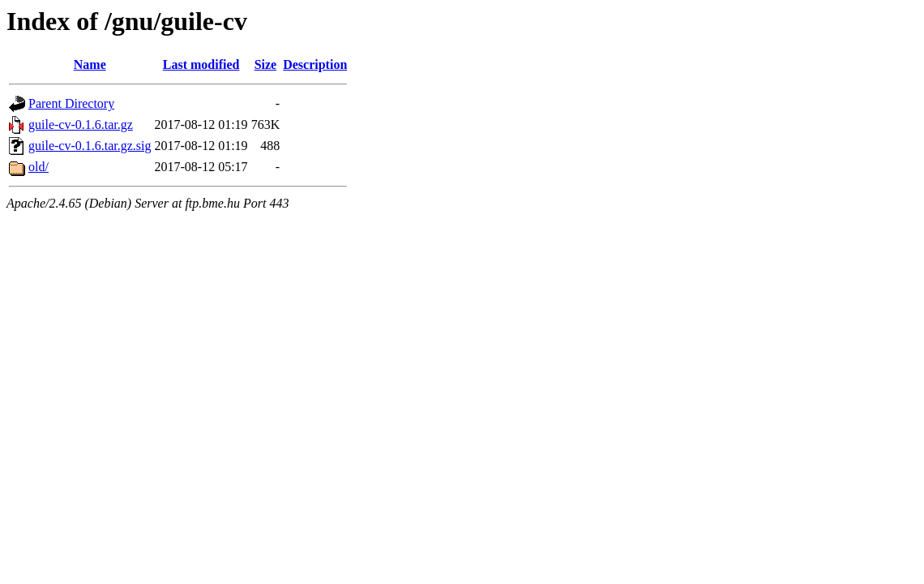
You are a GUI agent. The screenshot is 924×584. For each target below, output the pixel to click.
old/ (38, 167)
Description (315, 64)
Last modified (201, 64)
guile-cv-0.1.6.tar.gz (81, 125)
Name (90, 64)
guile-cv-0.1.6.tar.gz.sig (90, 146)
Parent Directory (71, 103)
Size (266, 64)
